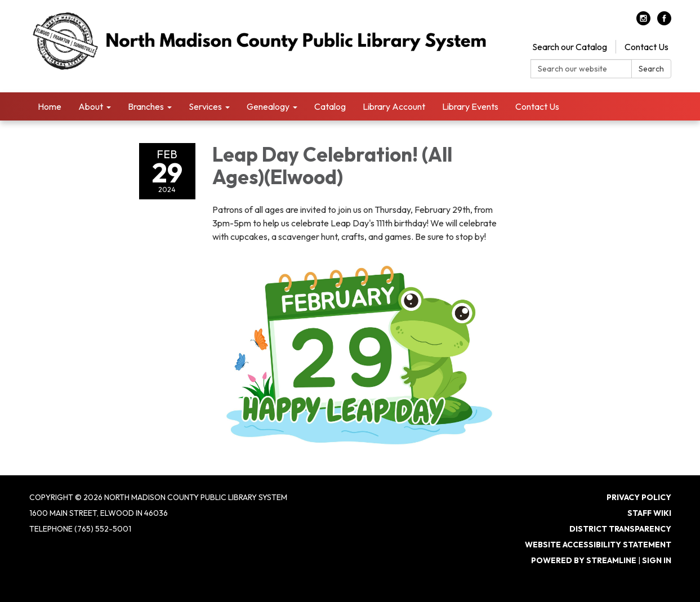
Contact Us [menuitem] (537, 106)
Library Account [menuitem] (394, 106)
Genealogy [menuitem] (268, 106)
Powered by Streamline (584, 560)
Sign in (657, 560)
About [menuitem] (91, 106)
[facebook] (664, 22)
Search (651, 69)
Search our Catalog (570, 47)
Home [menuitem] (50, 106)
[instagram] (643, 22)
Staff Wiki (649, 513)
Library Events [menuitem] (470, 106)
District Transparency (620, 529)
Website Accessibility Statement (598, 545)
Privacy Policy (639, 497)
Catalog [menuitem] (330, 106)
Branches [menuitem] (146, 106)
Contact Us (647, 47)
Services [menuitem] (205, 106)
